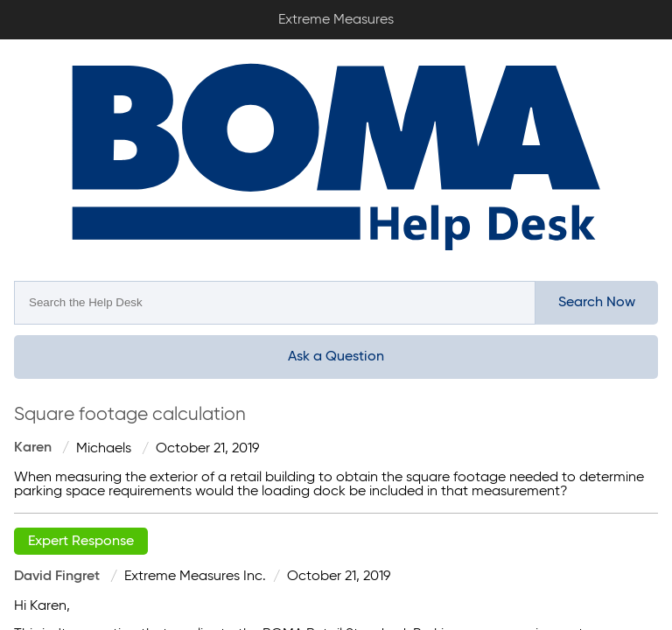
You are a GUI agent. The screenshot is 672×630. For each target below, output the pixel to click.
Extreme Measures (4, 0)
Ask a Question (336, 357)
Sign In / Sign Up (646, 14)
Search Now (597, 303)
